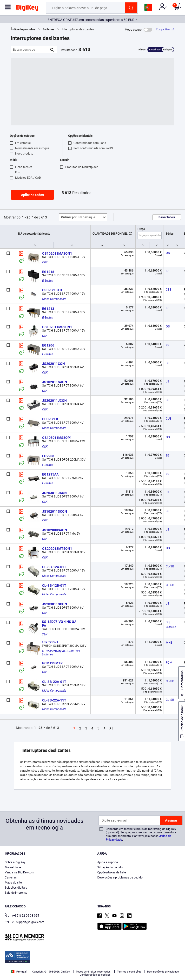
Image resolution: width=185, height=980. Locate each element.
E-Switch (48, 281)
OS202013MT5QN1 (57, 549)
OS (168, 253)
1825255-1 (50, 642)
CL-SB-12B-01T (54, 585)
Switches (48, 29)
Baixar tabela (167, 217)
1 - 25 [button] (26, 217)
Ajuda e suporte (108, 862)
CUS (169, 419)
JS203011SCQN (55, 604)
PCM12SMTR (52, 663)
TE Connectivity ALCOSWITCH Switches (61, 653)
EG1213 (48, 309)
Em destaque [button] (78, 217)
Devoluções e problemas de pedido (120, 878)
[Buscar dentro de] (30, 50)
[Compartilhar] (165, 30)
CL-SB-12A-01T (54, 567)
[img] (27, 9)
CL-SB (170, 566)
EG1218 (48, 272)
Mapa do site (13, 883)
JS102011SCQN (55, 511)
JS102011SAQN (55, 382)
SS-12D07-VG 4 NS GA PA (59, 624)
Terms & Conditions (82, 962)
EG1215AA (50, 474)
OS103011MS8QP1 (57, 438)
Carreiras (11, 878)
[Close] (177, 953)
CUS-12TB (50, 419)
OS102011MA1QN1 (57, 253)
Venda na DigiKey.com (20, 872)
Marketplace (13, 867)
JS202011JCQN (54, 401)
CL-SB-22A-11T (54, 700)
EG (168, 271)
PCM (169, 663)
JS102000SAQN (55, 530)
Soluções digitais (16, 888)
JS (168, 363)
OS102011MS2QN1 (57, 327)
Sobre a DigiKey (15, 862)
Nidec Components (54, 299)
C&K (45, 262)
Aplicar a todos (32, 195)
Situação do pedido (110, 867)
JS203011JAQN (54, 493)
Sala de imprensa (16, 893)
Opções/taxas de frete (112, 872)
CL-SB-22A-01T (54, 682)
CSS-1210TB (52, 290)
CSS (169, 289)
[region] (92, 963)
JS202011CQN (53, 364)
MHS (169, 643)
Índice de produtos (23, 29)
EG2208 (48, 456)
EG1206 (48, 345)
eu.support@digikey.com (25, 922)
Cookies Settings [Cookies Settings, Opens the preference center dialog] (91, 972)
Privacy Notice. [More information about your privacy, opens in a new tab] (112, 962)
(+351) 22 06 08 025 (22, 916)
